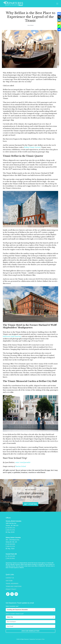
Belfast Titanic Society (32, 147)
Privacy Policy (11, 589)
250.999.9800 (11, 544)
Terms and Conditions (14, 586)
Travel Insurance (12, 584)
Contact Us (10, 578)
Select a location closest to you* (15, 614)
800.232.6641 (11, 558)
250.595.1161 (11, 528)
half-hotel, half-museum (12, 336)
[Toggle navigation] (57, 4)
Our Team (9, 581)
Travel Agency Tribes (40, 639)
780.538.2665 (11, 556)
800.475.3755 (11, 530)
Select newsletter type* (12, 606)
